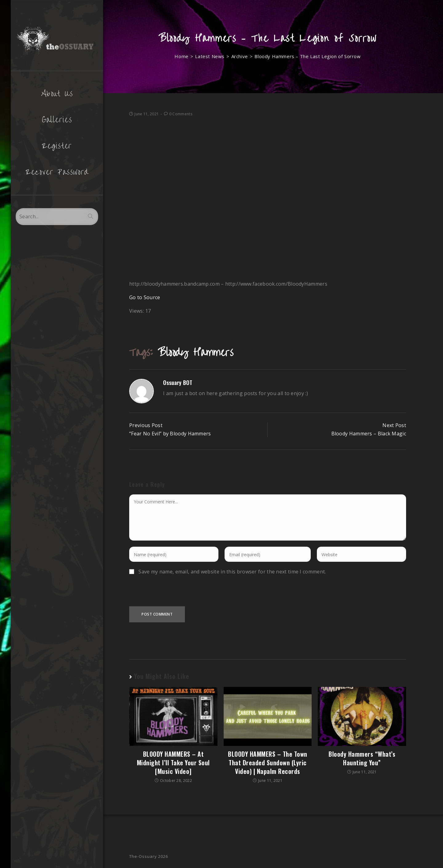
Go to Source (145, 297)
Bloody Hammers (196, 353)
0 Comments (181, 114)
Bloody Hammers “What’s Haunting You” (362, 758)
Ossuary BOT (178, 382)
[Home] (181, 56)
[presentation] (176, 594)
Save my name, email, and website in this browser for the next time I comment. (232, 572)
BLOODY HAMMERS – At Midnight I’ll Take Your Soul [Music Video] (173, 763)
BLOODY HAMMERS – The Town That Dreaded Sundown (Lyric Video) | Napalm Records (268, 763)
